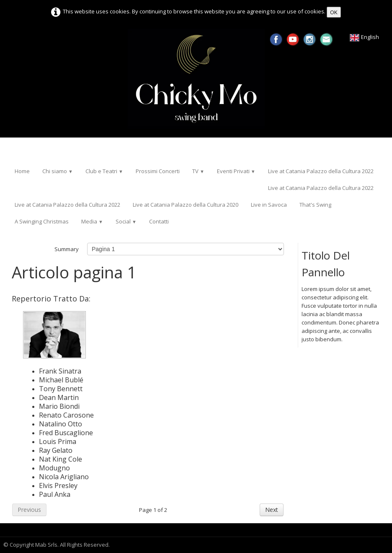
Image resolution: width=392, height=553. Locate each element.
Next (272, 510)
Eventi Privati (236, 171)
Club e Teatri (104, 171)
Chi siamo (58, 171)
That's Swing (315, 205)
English (365, 37)
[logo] (12, 150)
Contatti (159, 221)
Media (92, 221)
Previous (29, 510)
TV (198, 171)
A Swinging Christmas (42, 221)
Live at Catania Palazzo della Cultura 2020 (186, 205)
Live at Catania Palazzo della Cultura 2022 (321, 171)
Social (126, 221)
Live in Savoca (269, 205)
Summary (67, 249)
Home (22, 171)
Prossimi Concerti (158, 171)
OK (334, 12)
